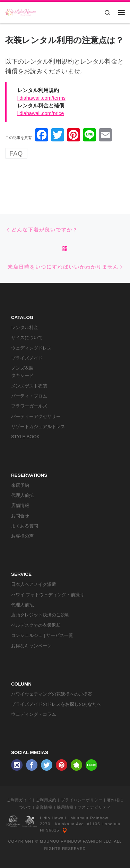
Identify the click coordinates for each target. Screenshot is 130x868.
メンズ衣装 (22, 368)
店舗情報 (20, 505)
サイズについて (27, 338)
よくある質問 (25, 526)
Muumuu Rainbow (89, 818)
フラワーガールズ (29, 406)
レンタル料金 (25, 327)
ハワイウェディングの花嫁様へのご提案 (52, 694)
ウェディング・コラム (34, 714)
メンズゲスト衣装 (29, 386)
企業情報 (44, 807)
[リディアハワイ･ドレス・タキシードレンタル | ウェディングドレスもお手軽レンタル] (21, 12)
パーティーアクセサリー (36, 416)
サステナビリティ (94, 807)
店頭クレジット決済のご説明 (40, 615)
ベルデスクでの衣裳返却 (36, 625)
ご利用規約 (46, 800)
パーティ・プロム (29, 396)
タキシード (22, 375)
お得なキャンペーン (31, 646)
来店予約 (20, 485)
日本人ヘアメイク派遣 (34, 584)
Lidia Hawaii (53, 818)
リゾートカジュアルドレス (38, 427)
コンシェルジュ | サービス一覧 (42, 635)
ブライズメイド (27, 358)
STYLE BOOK (25, 437)
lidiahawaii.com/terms (41, 98)
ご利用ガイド (19, 800)
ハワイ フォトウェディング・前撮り (48, 595)
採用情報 (65, 807)
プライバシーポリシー (82, 800)
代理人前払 (22, 495)
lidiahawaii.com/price (41, 113)
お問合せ (20, 516)
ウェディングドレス (31, 348)
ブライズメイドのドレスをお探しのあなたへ (56, 704)
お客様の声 (22, 536)
